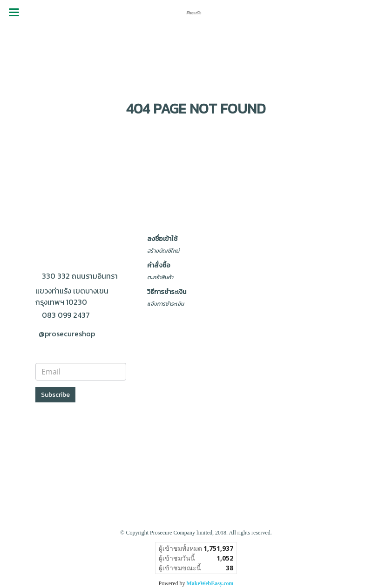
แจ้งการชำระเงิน (166, 304)
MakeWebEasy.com (210, 583)
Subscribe (55, 395)
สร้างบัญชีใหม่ (163, 251)
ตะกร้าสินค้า (160, 277)
